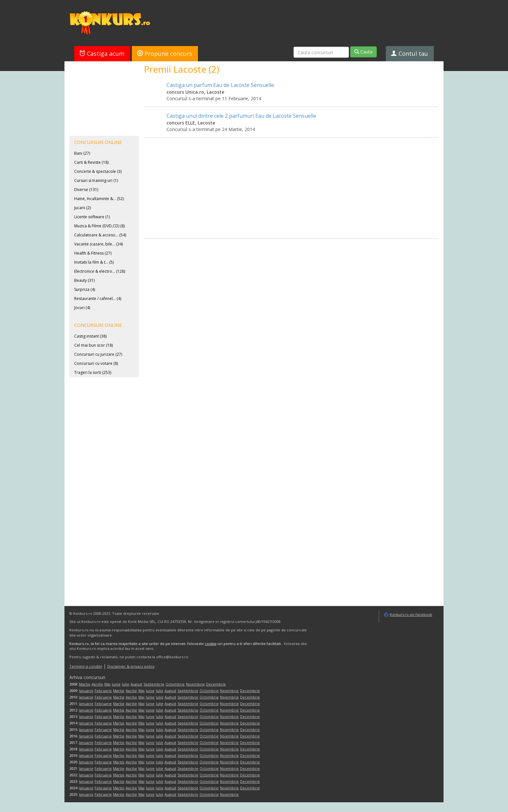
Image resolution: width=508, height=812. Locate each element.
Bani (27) (82, 153)
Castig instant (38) (90, 336)
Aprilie (97, 684)
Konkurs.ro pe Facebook (411, 614)
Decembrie (216, 684)
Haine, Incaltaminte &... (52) (99, 199)
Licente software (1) (92, 217)
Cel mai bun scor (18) (93, 345)
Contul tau (410, 54)
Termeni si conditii (86, 666)
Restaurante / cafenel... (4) (98, 299)
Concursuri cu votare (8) (96, 363)
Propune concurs (165, 54)
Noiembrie (195, 684)
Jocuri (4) (82, 308)
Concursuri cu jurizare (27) (98, 354)
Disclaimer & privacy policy (131, 666)
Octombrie (175, 684)
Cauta (364, 52)
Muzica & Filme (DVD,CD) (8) (99, 226)
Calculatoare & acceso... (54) (100, 235)
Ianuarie (86, 691)
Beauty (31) (84, 280)
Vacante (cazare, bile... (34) (98, 244)
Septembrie (154, 684)
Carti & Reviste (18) (91, 162)
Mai (107, 684)
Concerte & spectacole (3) (98, 171)
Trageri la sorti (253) (93, 372)
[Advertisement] (291, 183)
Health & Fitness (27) (93, 253)
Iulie (126, 684)
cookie (211, 644)
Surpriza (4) (85, 289)
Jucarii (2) (82, 208)
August (136, 684)
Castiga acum (102, 54)
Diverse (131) (86, 190)
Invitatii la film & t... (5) (94, 262)
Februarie (103, 691)
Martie (85, 684)
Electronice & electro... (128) (100, 271)
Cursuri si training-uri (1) (96, 180)
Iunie (116, 684)
